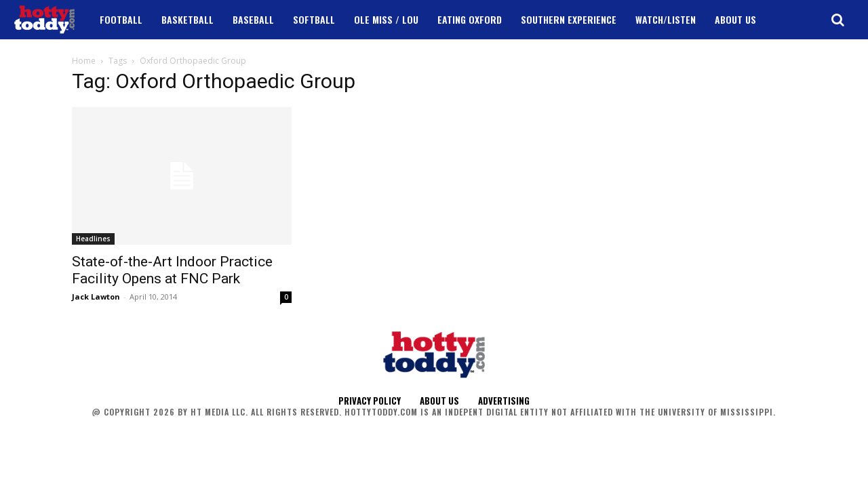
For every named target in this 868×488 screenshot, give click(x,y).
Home (84, 61)
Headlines (93, 239)
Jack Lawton (96, 297)
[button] (837, 20)
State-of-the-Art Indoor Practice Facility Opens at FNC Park (172, 270)
